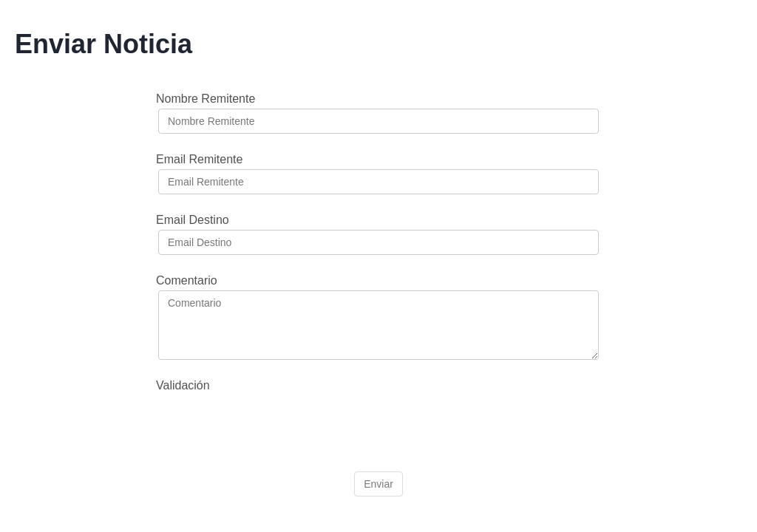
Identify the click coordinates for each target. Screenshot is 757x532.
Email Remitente (199, 159)
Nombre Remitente (206, 99)
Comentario (187, 280)
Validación (183, 385)
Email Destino (193, 220)
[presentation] (271, 424)
